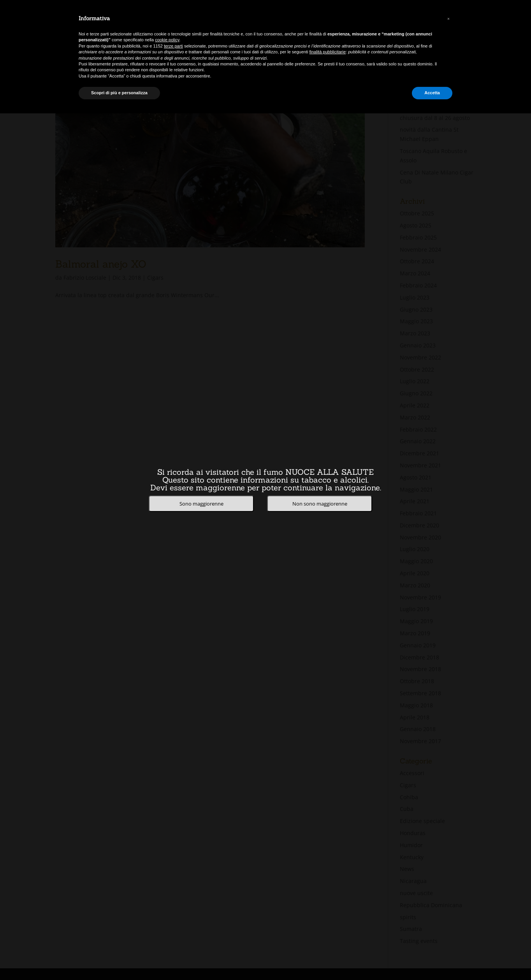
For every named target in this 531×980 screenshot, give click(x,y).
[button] (448, 19)
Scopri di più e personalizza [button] (119, 93)
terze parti (173, 46)
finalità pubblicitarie (328, 52)
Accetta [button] (432, 93)
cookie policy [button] (167, 40)
